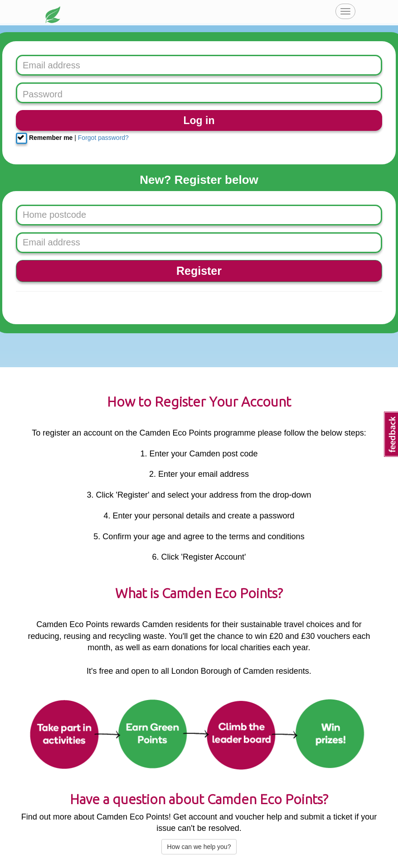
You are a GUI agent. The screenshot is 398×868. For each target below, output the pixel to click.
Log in (199, 120)
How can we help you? (199, 847)
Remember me (44, 138)
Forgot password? (103, 138)
